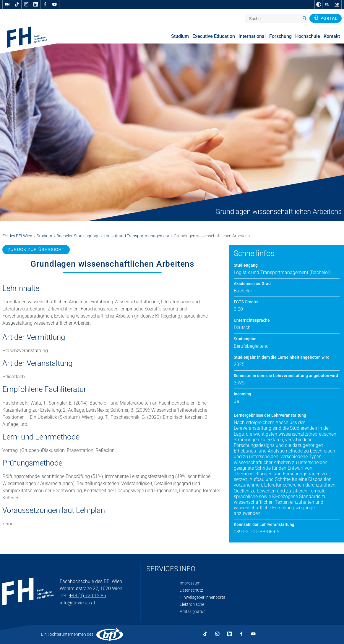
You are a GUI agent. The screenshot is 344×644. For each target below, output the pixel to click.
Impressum (190, 583)
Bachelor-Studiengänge (78, 236)
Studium (44, 236)
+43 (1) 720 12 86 (88, 596)
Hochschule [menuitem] (308, 36)
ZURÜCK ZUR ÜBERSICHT (36, 249)
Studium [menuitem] (180, 36)
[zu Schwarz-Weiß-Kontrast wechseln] (319, 4)
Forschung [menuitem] (280, 36)
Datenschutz (191, 590)
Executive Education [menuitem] (214, 36)
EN (327, 5)
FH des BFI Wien (17, 236)
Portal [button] (326, 18)
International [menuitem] (252, 36)
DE (337, 5)
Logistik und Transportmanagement (137, 236)
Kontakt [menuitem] (332, 36)
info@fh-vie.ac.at (77, 603)
